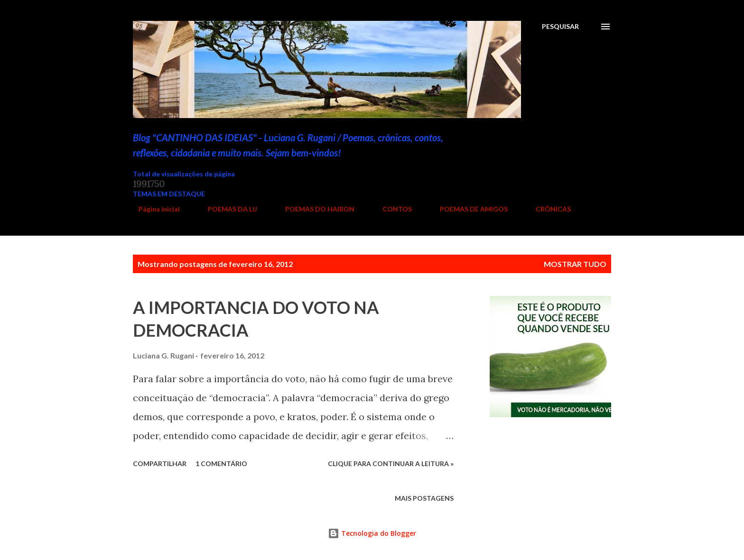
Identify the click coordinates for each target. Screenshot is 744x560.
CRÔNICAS (548, 209)
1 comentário (221, 464)
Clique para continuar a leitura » (391, 464)
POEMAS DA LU (227, 209)
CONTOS (391, 209)
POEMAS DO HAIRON (314, 209)
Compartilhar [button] (160, 464)
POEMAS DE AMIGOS (468, 209)
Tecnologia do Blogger (372, 533)
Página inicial (153, 209)
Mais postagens (424, 498)
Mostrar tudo (575, 264)
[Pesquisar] (560, 27)
